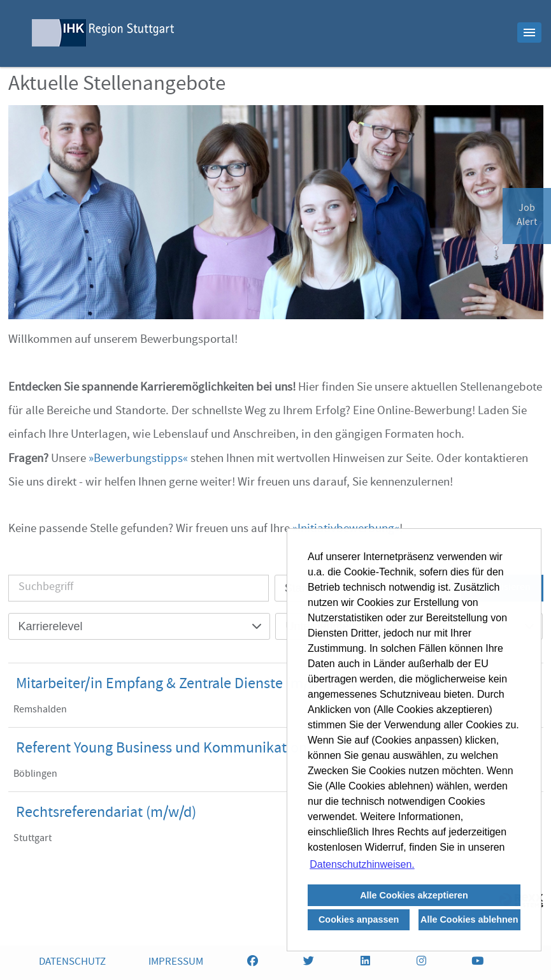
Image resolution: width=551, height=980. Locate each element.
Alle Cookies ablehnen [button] (469, 919)
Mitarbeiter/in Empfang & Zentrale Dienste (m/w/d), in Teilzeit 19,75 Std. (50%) (263, 685)
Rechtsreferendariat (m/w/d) (106, 814)
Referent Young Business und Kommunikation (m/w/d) (188, 749)
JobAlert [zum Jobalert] (527, 216)
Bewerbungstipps (138, 459)
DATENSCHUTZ (72, 962)
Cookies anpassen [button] (359, 919)
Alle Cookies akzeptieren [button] (414, 895)
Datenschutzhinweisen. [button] (362, 864)
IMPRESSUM (176, 962)
